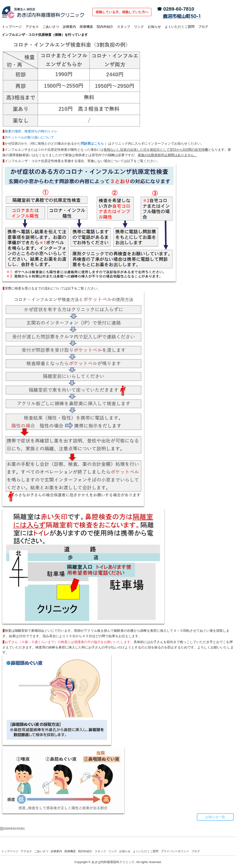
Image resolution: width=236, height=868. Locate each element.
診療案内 (69, 27)
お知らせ (154, 27)
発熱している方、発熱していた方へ (122, 12)
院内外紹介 (105, 27)
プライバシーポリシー (175, 851)
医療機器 (86, 27)
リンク (139, 27)
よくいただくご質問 (180, 27)
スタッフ (124, 27)
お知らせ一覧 (215, 817)
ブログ (203, 27)
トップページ (12, 27)
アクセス (32, 27)
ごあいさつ (51, 27)
